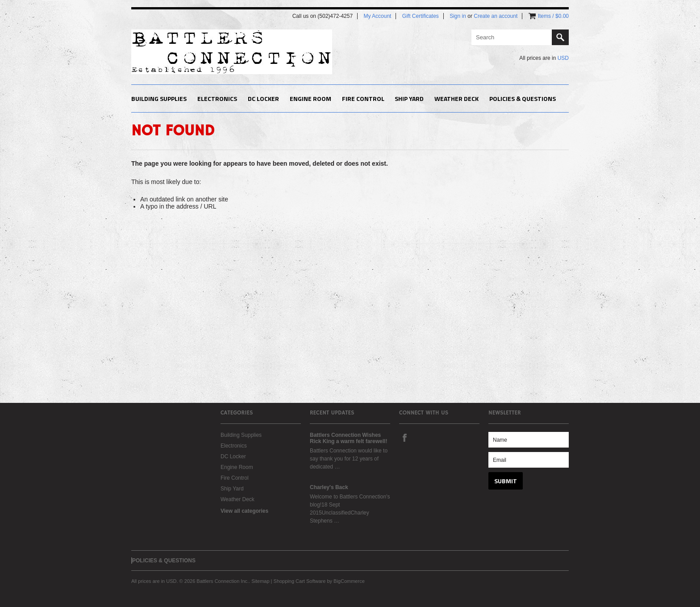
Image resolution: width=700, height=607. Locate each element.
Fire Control (363, 98)
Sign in (458, 16)
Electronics (217, 98)
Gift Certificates (421, 16)
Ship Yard (409, 98)
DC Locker (263, 98)
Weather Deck (456, 98)
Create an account (496, 16)
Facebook (404, 437)
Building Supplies (159, 98)
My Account (377, 16)
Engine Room (310, 98)
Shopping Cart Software (300, 581)
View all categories (244, 511)
